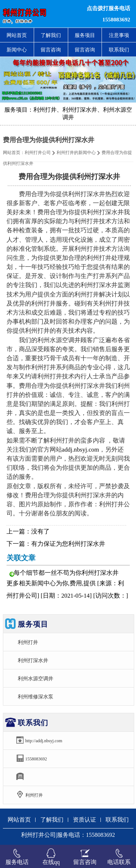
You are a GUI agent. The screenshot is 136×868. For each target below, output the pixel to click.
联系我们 (119, 50)
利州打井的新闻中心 (76, 153)
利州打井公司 (38, 153)
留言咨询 (51, 50)
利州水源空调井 (36, 678)
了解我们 (51, 35)
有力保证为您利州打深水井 (68, 544)
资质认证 (85, 820)
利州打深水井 (33, 660)
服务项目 (85, 35)
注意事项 (119, 35)
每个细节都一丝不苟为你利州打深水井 (66, 573)
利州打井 (28, 642)
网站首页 (17, 35)
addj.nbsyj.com (81, 450)
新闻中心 (17, 50)
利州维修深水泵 (36, 697)
